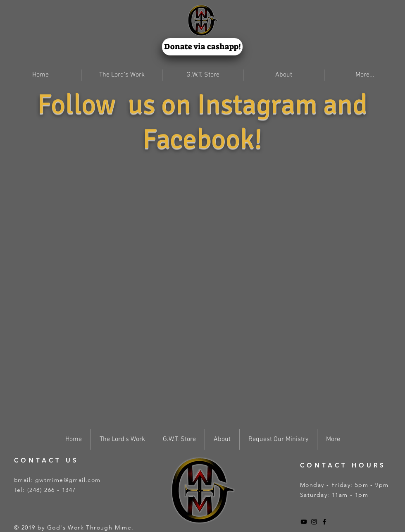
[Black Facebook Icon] (324, 522)
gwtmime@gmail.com (68, 480)
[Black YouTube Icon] (304, 522)
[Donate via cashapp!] (202, 47)
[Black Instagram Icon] (314, 522)
